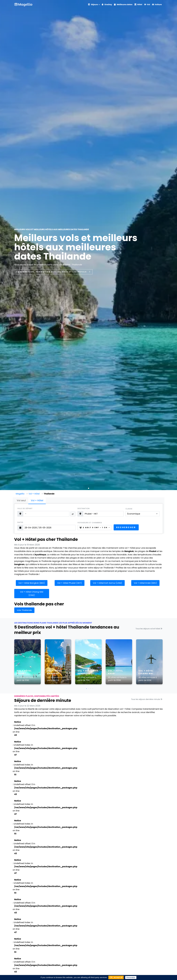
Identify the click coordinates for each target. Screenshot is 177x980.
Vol (147, 4)
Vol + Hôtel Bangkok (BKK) (32, 583)
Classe (129, 509)
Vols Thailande (24, 610)
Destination (84, 508)
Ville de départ (25, 508)
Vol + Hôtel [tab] (37, 500)
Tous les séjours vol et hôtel (149, 629)
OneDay (107, 4)
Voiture (157, 4)
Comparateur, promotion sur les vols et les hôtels (53, 272)
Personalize (131, 977)
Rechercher (126, 527)
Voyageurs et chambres (90, 523)
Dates (20, 522)
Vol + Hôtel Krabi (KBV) (145, 583)
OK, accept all (116, 977)
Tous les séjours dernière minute (147, 699)
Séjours (93, 4)
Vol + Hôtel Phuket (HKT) (70, 583)
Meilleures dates (123, 4)
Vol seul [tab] (21, 500)
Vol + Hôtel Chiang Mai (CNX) (32, 594)
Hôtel (138, 4)
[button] (89, 488)
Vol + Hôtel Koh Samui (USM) (107, 583)
